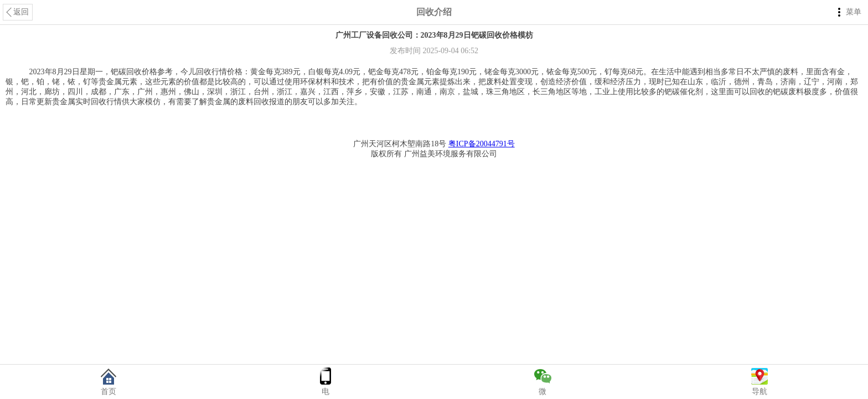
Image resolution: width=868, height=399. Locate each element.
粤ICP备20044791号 (482, 144)
